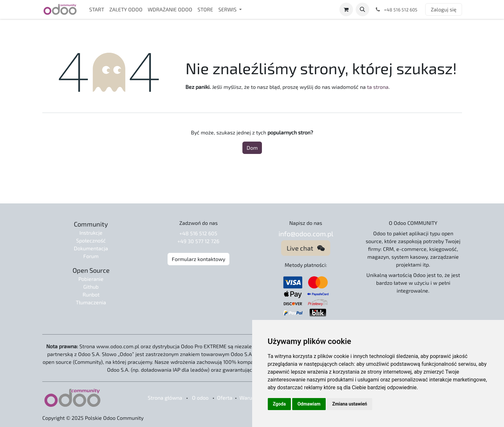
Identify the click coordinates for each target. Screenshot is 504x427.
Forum (91, 256)
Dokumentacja (91, 248)
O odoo (200, 398)
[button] (362, 9)
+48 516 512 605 (198, 233)
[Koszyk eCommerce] (346, 9)
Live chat (306, 248)
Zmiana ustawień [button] (350, 404)
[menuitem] (97, 9)
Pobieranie (91, 279)
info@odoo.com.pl (306, 234)
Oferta (225, 398)
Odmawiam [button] (309, 404)
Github (91, 287)
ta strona (378, 87)
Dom (252, 148)
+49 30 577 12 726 (198, 241)
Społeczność (91, 240)
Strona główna (165, 398)
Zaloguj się (444, 9)
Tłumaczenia (91, 302)
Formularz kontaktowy (198, 259)
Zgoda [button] (279, 404)
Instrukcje (91, 233)
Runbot (91, 294)
